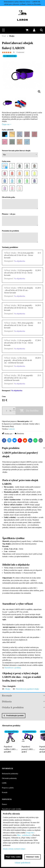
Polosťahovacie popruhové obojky (27, 689)
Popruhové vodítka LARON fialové (10, 748)
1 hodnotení (20, 52)
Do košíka (32, 411)
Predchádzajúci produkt (14, 716)
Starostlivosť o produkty (13, 668)
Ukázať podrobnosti (22, 863)
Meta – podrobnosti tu (25, 835)
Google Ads (30, 833)
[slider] (7, 52)
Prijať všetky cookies (13, 857)
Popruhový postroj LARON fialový (28, 748)
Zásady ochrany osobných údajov (14, 849)
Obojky (8, 689)
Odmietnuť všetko (33, 857)
